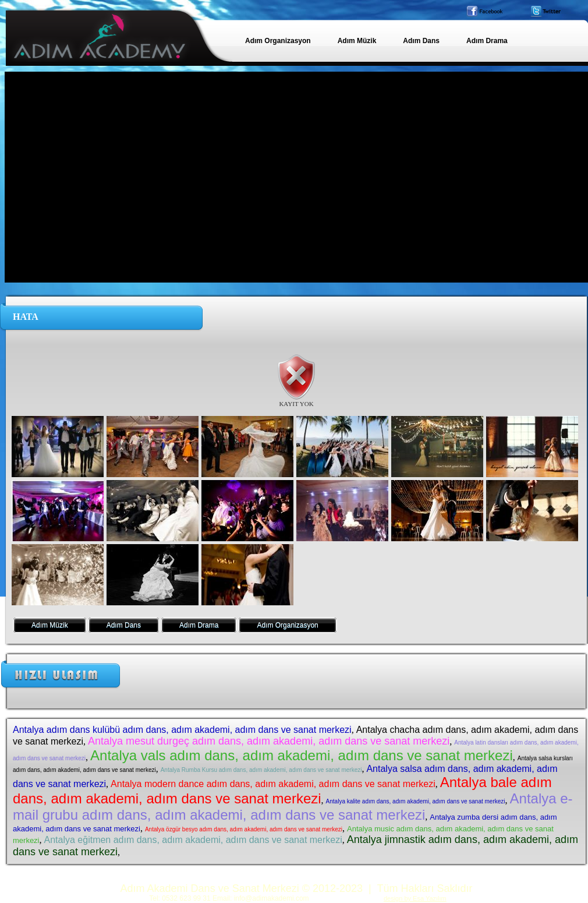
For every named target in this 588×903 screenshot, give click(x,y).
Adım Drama (199, 625)
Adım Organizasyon (287, 625)
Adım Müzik (50, 625)
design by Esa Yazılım (415, 898)
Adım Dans (124, 625)
